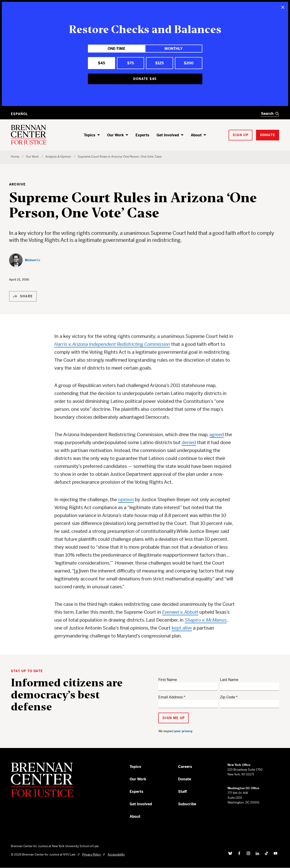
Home (15, 157)
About (196, 135)
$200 (189, 63)
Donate (185, 779)
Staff (182, 792)
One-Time (116, 49)
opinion (126, 500)
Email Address (171, 697)
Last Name (229, 680)
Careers (185, 767)
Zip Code (228, 697)
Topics (90, 135)
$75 (130, 63)
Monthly (174, 49)
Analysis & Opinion (58, 157)
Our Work (115, 135)
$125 (159, 63)
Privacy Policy (92, 855)
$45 (101, 63)
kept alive (182, 628)
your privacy (183, 731)
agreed (217, 435)
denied (189, 443)
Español (19, 114)
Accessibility (116, 855)
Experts (142, 135)
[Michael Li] (25, 260)
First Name (168, 680)
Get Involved (168, 135)
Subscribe (187, 804)
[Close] (283, 7)
